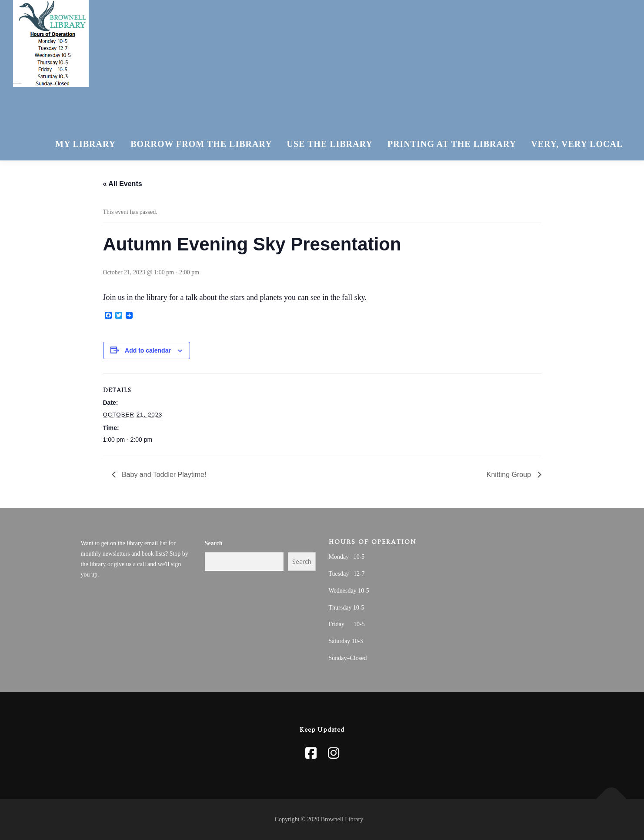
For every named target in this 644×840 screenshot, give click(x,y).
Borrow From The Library (201, 144)
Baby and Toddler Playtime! (163, 475)
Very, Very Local (577, 144)
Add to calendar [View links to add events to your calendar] (148, 350)
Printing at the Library (452, 144)
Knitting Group (510, 475)
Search (214, 543)
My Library (85, 144)
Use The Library (330, 144)
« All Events (123, 184)
